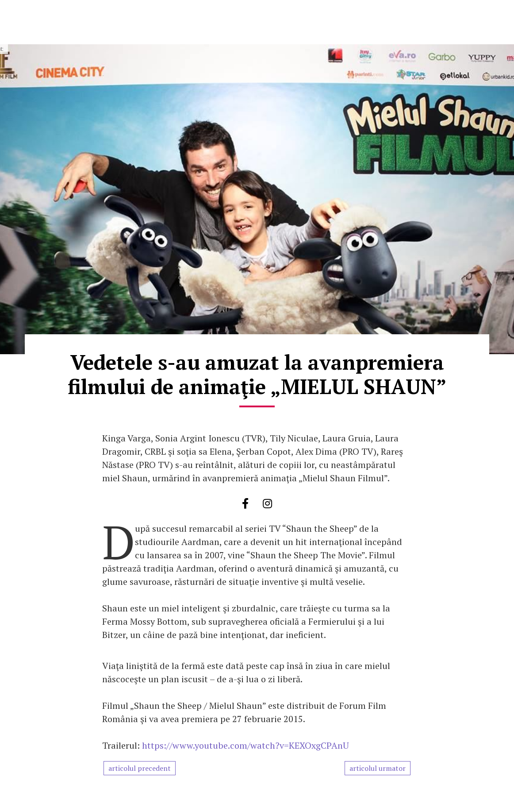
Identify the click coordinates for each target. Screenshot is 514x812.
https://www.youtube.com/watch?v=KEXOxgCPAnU (245, 745)
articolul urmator (378, 768)
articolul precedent (140, 768)
